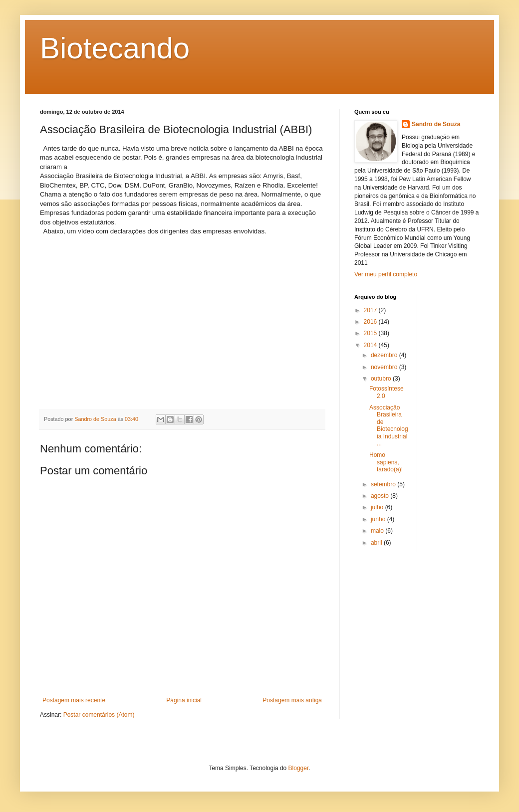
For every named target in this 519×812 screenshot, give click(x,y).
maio (378, 531)
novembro (385, 367)
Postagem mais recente (74, 700)
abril (377, 543)
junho (379, 519)
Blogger (299, 768)
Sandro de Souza (436, 124)
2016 (371, 322)
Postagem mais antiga (292, 700)
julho (378, 507)
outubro (382, 379)
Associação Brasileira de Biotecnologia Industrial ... (389, 425)
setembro (384, 484)
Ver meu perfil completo (386, 274)
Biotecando (115, 48)
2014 (371, 345)
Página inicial (184, 700)
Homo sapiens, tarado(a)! (386, 462)
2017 (371, 310)
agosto (381, 496)
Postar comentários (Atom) (99, 715)
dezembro (385, 355)
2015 (371, 333)
